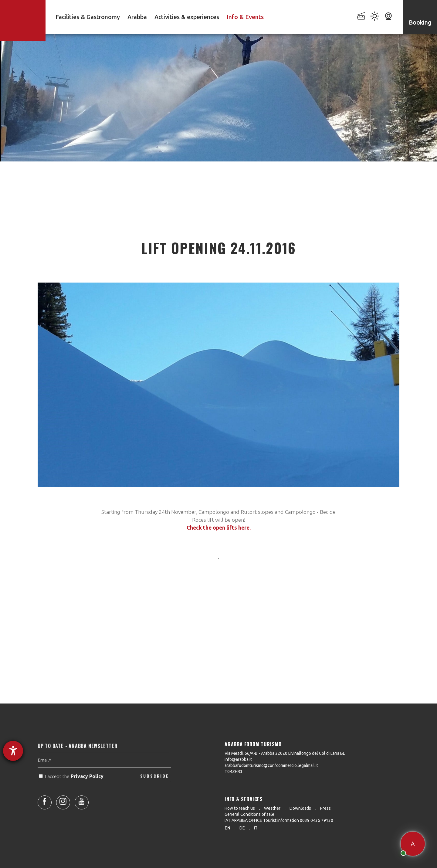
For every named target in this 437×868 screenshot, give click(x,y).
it (256, 828)
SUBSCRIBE (155, 791)
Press (325, 808)
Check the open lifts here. (219, 528)
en (227, 828)
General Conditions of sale (249, 814)
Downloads (300, 808)
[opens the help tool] (13, 751)
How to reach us (240, 808)
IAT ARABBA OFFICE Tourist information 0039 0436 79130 (279, 820)
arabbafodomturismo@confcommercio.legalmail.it (271, 765)
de (242, 828)
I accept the (72, 791)
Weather (272, 808)
